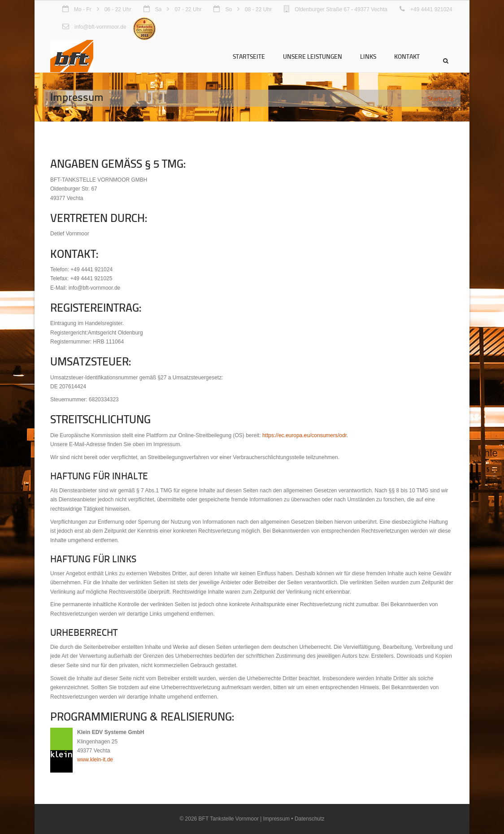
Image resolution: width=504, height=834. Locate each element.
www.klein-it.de (95, 760)
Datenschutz (310, 819)
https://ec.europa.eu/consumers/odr (304, 435)
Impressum (276, 819)
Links (368, 56)
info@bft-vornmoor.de (100, 27)
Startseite (249, 56)
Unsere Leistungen (313, 56)
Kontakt (407, 56)
